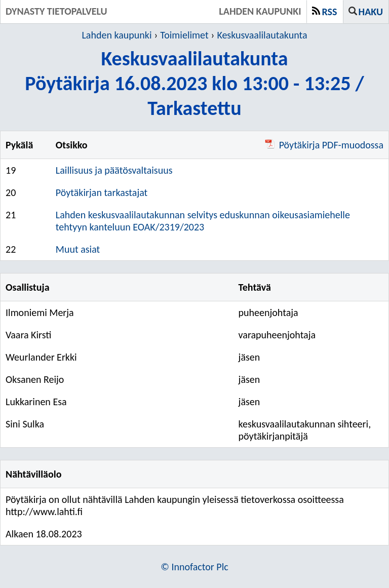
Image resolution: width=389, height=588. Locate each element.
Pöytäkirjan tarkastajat (102, 192)
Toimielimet (184, 35)
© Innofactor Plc (194, 567)
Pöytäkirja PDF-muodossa (324, 145)
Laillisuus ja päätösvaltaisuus (114, 170)
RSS (330, 12)
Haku (371, 12)
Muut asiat (78, 249)
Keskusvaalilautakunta (262, 35)
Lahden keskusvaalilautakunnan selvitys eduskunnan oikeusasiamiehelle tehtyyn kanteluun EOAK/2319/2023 (203, 221)
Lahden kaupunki (116, 35)
